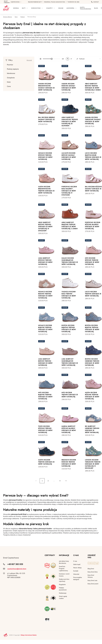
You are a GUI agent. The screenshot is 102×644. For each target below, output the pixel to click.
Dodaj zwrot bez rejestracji (64, 580)
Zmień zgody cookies (63, 597)
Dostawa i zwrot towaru (64, 575)
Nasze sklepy (77, 568)
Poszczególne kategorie (78, 578)
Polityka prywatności (63, 589)
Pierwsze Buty (32, 17)
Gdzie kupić (77, 564)
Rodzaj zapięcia (12, 69)
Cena (8, 86)
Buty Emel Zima (93, 572)
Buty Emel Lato (92, 580)
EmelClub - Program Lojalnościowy (63, 569)
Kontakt (95, 2)
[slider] (52, 59)
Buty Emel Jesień (93, 584)
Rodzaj (23, 17)
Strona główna (8, 17)
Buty (16, 17)
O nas (75, 561)
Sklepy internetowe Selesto (29, 635)
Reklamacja (63, 593)
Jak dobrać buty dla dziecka (64, 562)
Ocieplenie (10, 78)
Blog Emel (91, 569)
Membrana (10, 73)
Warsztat (76, 574)
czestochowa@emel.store (17, 569)
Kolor (8, 82)
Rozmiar (9, 65)
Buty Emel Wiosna (91, 576)
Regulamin (62, 584)
